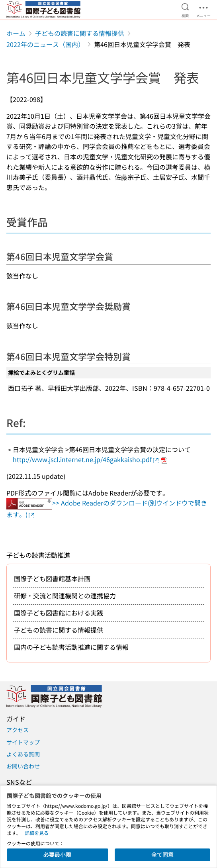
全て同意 (162, 854)
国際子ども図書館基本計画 (52, 578)
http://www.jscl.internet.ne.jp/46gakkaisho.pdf (86, 459)
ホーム (16, 33)
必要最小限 (57, 854)
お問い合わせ (23, 766)
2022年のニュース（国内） (45, 44)
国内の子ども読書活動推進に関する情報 (71, 647)
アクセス (18, 730)
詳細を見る (37, 833)
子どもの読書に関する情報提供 (80, 33)
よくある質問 (23, 754)
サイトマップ (23, 742)
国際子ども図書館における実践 (59, 613)
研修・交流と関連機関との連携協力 (65, 596)
